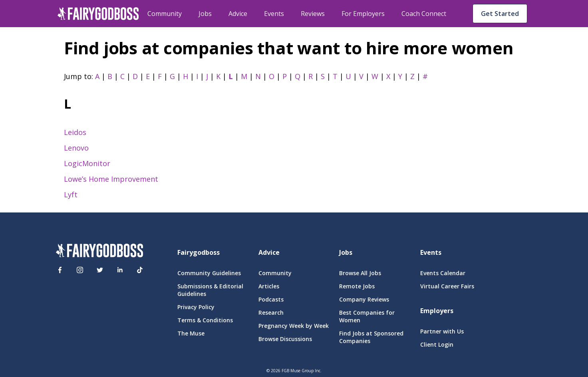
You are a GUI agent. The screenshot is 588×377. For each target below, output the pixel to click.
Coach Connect (424, 14)
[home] (98, 14)
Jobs (205, 14)
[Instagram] (80, 270)
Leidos (75, 132)
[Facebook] (60, 270)
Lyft (71, 194)
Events (274, 14)
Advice (238, 14)
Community (165, 14)
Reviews (313, 14)
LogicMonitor (87, 163)
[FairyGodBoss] (99, 252)
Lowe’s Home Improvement (111, 179)
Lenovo (76, 148)
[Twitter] (100, 270)
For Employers (363, 14)
